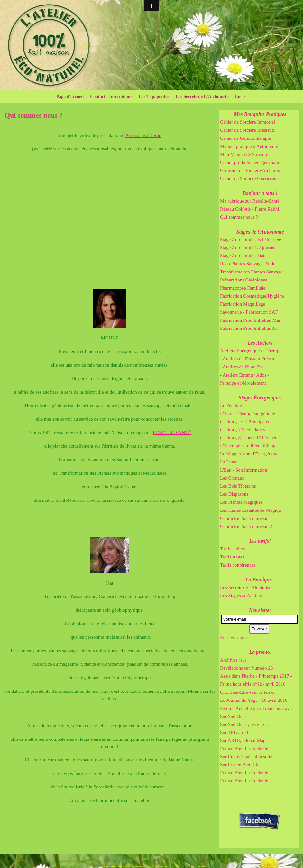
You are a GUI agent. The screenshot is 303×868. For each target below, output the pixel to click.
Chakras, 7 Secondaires (243, 430)
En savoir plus (234, 637)
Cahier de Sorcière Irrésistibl (248, 130)
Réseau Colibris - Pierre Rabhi (249, 209)
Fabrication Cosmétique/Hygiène (252, 296)
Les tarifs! (260, 541)
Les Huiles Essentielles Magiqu (251, 510)
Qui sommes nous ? (239, 217)
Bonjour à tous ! (260, 193)
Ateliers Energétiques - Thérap (250, 351)
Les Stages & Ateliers (241, 596)
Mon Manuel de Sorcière (244, 154)
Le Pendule (231, 405)
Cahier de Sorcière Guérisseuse (250, 178)
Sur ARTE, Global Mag (243, 740)
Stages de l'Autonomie (260, 232)
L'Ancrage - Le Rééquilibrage (249, 446)
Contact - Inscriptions (111, 96)
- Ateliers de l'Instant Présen (247, 359)
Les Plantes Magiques (241, 502)
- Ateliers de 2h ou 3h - (242, 367)
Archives (233, 660)
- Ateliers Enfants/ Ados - (244, 375)
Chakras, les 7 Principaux (245, 422)
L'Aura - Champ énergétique (248, 414)
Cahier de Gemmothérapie (245, 138)
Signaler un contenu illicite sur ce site (179, 866)
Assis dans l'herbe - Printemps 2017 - (256, 676)
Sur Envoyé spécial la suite (246, 757)
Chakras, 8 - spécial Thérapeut (249, 438)
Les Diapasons (234, 494)
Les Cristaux (232, 478)
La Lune (228, 462)
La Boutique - (260, 580)
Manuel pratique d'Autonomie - (250, 146)
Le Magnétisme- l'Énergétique (249, 454)
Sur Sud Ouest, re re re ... (244, 724)
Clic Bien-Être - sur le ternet (247, 692)
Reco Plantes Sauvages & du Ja (250, 264)
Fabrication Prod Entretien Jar (249, 328)
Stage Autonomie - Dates (244, 256)
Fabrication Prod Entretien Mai (250, 320)
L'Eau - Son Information (243, 470)
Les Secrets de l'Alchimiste (246, 587)
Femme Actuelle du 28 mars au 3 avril (257, 708)
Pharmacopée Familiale (243, 288)
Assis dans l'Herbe (143, 135)
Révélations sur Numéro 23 (247, 668)
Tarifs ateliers (233, 549)
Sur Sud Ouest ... (236, 716)
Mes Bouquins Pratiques (260, 114)
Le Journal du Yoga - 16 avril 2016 (254, 700)
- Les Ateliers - (260, 343)
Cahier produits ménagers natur (250, 162)
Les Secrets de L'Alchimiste (202, 96)
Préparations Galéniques (243, 280)
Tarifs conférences (238, 565)
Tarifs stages (232, 557)
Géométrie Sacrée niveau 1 (246, 518)
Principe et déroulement (243, 383)
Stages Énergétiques (260, 398)
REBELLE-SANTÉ (172, 433)
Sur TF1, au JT (234, 732)
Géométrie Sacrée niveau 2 (246, 526)
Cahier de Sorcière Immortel (248, 122)
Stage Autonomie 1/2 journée (248, 248)
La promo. (260, 652)
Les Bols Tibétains (238, 486)
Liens (240, 96)
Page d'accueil (70, 96)
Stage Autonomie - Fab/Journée (251, 240)
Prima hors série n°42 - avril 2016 (253, 684)
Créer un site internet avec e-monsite (124, 866)
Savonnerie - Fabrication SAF (249, 312)
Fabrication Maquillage (243, 304)
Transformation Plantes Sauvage (251, 272)
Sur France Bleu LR (239, 765)
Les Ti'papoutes (154, 96)
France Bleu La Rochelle (244, 749)
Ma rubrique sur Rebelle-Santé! (251, 201)
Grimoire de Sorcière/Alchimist (251, 170)
